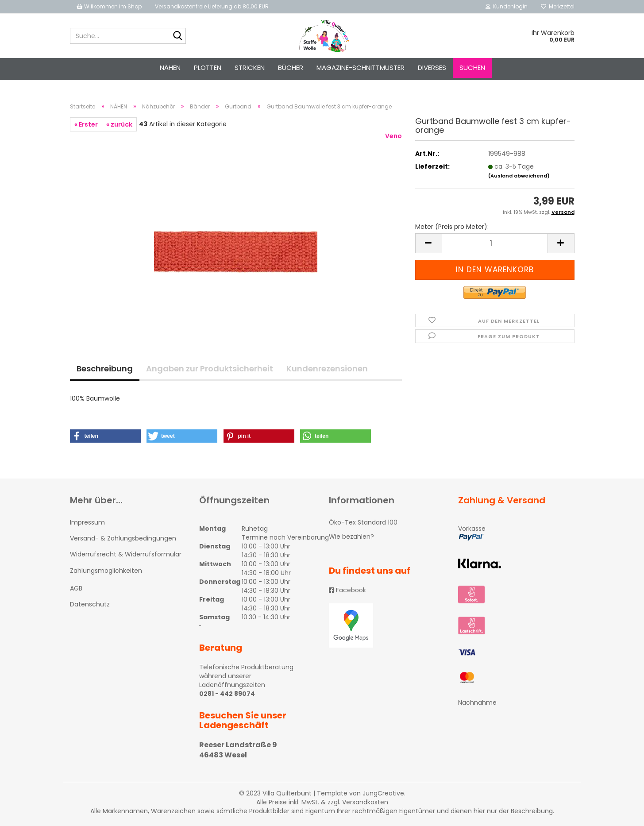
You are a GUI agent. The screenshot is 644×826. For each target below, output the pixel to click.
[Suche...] (177, 36)
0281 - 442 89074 (227, 694)
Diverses (432, 68)
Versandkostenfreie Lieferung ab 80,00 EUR (212, 6)
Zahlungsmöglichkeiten (106, 571)
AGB (76, 588)
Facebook (347, 590)
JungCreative (383, 793)
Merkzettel (558, 6)
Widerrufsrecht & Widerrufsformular (126, 554)
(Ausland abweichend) (519, 176)
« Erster (86, 124)
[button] (105, 436)
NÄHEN (170, 68)
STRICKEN (250, 68)
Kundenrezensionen (327, 369)
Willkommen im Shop (109, 6)
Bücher (291, 68)
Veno (393, 136)
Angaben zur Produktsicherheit (210, 369)
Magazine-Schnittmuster (361, 68)
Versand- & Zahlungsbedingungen (123, 538)
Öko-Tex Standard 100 (363, 522)
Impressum (87, 522)
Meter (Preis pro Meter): (452, 227)
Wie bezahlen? (351, 537)
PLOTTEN (208, 68)
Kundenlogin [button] (507, 6)
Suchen (472, 68)
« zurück (119, 124)
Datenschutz (90, 604)
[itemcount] (495, 243)
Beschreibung (105, 369)
